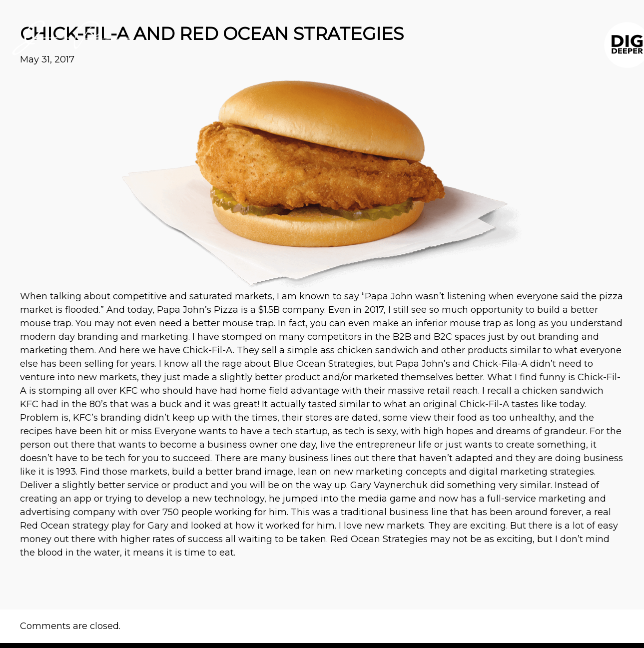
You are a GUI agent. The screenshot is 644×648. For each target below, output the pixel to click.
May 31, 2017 (47, 59)
